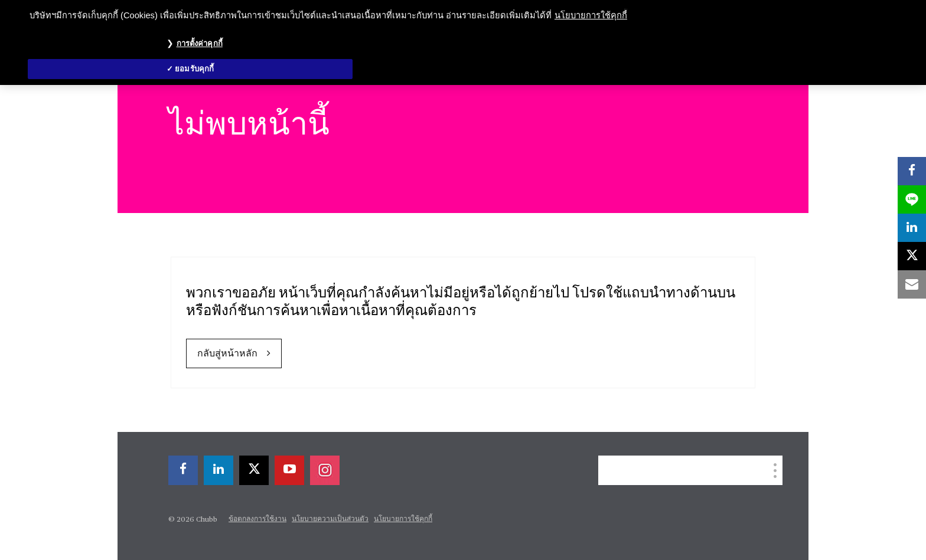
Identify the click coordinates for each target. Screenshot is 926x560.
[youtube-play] (289, 470)
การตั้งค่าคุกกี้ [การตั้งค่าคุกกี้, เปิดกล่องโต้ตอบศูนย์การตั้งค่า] (200, 43)
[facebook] (183, 470)
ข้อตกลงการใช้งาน (257, 519)
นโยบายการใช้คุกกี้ (403, 519)
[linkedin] (219, 470)
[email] (912, 284)
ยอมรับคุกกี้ (194, 69)
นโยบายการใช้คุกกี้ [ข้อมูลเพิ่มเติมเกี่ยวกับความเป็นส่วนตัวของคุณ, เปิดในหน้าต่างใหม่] (591, 15)
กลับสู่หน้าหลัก (227, 354)
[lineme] (912, 199)
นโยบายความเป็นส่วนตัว (330, 519)
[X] (254, 470)
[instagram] (325, 470)
